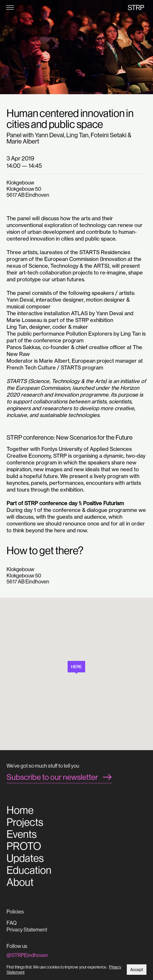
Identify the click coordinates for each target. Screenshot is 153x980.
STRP (136, 7)
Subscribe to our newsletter (52, 777)
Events (22, 834)
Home (20, 810)
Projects (25, 822)
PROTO (24, 846)
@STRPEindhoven (27, 955)
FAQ (12, 923)
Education (29, 870)
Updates (25, 858)
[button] (76, 667)
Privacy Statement (27, 930)
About (20, 882)
